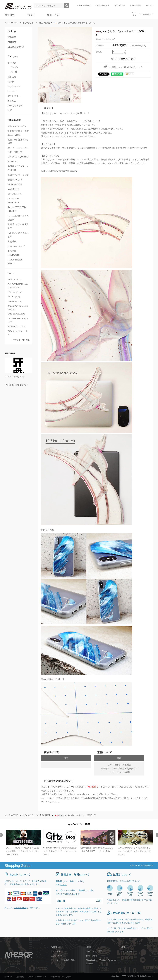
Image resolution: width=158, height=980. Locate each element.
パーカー (15, 72)
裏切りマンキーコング (18, 175)
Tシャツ (15, 67)
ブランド (31, 15)
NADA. (14, 297)
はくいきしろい (15, 194)
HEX (15, 279)
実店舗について (57, 956)
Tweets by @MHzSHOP (16, 385)
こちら (64, 885)
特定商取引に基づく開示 (61, 977)
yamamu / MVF (15, 184)
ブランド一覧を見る (21, 340)
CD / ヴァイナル (15, 106)
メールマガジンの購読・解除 (63, 960)
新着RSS (8, 977)
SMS (17, 314)
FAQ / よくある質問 (94, 951)
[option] (23, 843)
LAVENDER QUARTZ (18, 157)
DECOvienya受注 (16, 47)
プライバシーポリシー (37, 977)
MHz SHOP (56, 951)
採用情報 (20, 977)
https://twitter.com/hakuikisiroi (63, 171)
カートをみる (144, 14)
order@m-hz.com (85, 794)
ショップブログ (127, 951)
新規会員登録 (136, 5)
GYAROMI (13, 161)
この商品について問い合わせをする (124, 67)
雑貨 (10, 110)
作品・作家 (53, 15)
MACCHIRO (13, 189)
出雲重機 (12, 242)
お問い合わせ (120, 5)
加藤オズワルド (15, 180)
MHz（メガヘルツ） (17, 126)
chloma (15, 301)
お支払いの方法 (20, 908)
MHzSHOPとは (85, 5)
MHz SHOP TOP (11, 23)
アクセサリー (14, 96)
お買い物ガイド (103, 5)
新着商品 (9, 15)
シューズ (12, 91)
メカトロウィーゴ (16, 246)
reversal (17, 326)
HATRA (15, 292)
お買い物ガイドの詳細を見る (142, 865)
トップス (12, 63)
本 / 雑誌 (12, 101)
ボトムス (12, 77)
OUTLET (12, 42)
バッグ (11, 82)
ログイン (150, 5)
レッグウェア (14, 86)
